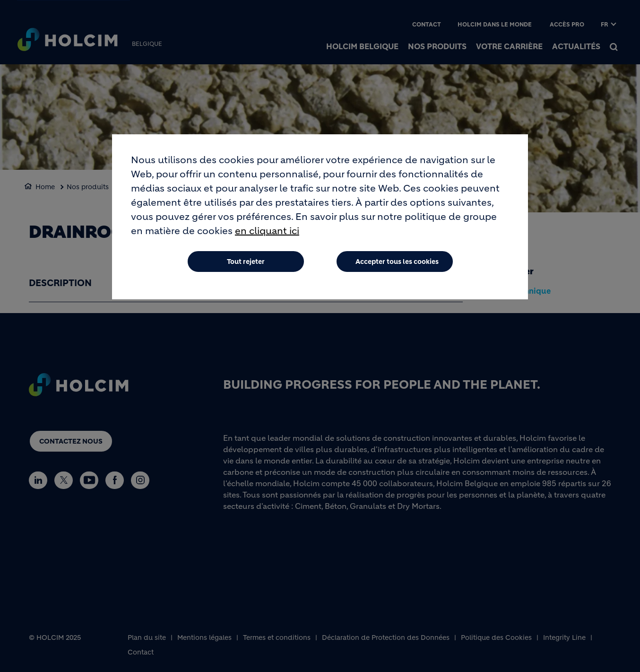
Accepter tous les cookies (397, 264)
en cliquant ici (267, 233)
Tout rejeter (246, 264)
